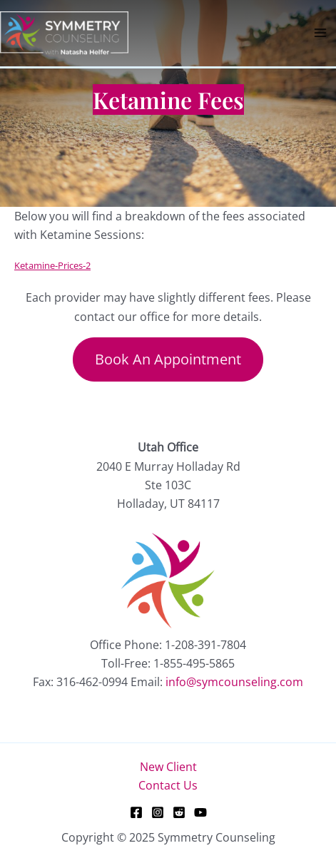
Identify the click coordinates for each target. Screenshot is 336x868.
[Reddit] (179, 812)
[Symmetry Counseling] (64, 32)
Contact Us (168, 785)
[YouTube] (200, 812)
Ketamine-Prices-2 (52, 265)
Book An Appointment (168, 359)
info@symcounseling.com (234, 682)
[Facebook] (136, 812)
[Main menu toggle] (320, 33)
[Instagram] (158, 812)
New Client (168, 767)
